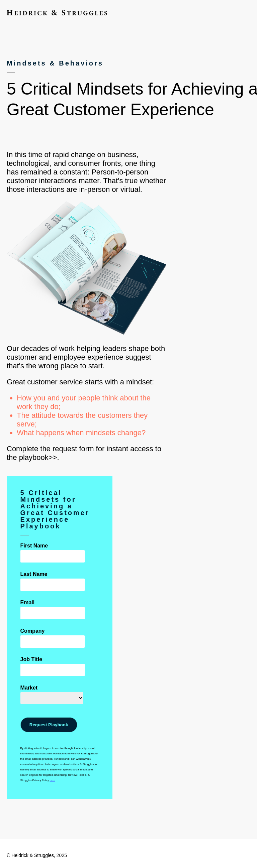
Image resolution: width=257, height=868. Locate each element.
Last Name (34, 574)
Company (33, 631)
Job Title (31, 659)
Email (28, 602)
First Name (34, 546)
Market (29, 688)
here (53, 780)
